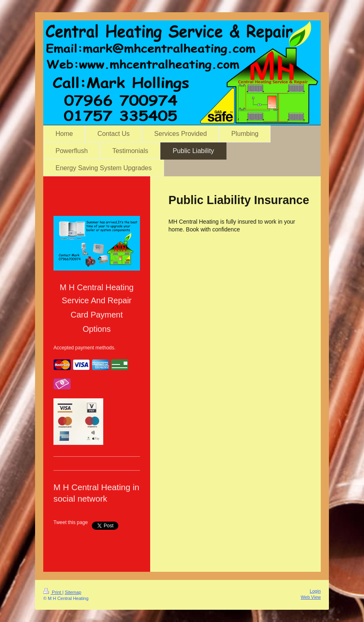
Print (53, 592)
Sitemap (73, 592)
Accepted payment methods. (84, 348)
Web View (311, 597)
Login (315, 591)
